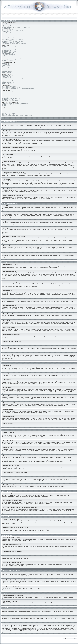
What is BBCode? (6, 63)
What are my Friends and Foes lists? (10, 92)
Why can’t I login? (6, 24)
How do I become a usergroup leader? (10, 80)
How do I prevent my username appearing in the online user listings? (16, 27)
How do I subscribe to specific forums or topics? (12, 105)
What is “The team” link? (7, 83)
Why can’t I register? (6, 33)
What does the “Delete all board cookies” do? (11, 34)
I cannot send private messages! (9, 86)
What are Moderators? (7, 77)
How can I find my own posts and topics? (11, 101)
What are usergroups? (7, 78)
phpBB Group (37, 612)
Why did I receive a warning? (8, 56)
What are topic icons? (6, 72)
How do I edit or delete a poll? (8, 52)
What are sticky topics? (7, 70)
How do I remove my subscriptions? (9, 106)
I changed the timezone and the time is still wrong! (13, 39)
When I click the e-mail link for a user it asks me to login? (14, 44)
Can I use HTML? (6, 65)
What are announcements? (8, 69)
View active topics (14, 16)
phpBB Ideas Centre (59, 619)
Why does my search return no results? (10, 97)
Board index (4, 18)
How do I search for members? (8, 99)
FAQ (35, 14)
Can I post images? (6, 67)
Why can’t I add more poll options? (9, 51)
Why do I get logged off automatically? (10, 26)
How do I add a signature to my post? (10, 49)
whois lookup (16, 627)
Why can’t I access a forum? (8, 54)
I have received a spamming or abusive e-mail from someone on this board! (18, 89)
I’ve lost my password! (7, 28)
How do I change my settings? (8, 37)
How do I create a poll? (7, 50)
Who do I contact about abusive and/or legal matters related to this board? (18, 115)
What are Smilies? (6, 66)
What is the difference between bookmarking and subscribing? (15, 104)
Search (39, 14)
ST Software (41, 642)
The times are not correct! (7, 38)
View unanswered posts (6, 16)
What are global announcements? (9, 68)
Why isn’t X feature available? (8, 114)
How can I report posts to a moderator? (10, 57)
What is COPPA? (6, 32)
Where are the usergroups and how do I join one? (12, 79)
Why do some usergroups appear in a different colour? (13, 81)
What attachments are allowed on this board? (12, 109)
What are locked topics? (7, 71)
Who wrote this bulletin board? (8, 113)
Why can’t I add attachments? (8, 55)
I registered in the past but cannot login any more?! (13, 31)
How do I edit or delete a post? (8, 48)
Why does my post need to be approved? (11, 59)
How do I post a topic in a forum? (9, 47)
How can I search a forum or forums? (10, 96)
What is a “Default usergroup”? (8, 82)
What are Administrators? (7, 75)
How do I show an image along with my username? (13, 41)
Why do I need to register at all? (9, 25)
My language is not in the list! (8, 40)
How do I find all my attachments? (9, 110)
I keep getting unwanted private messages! (11, 88)
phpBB (36, 641)
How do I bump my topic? (7, 60)
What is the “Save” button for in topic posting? (12, 58)
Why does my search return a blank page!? (11, 98)
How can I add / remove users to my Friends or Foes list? (14, 93)
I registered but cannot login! (8, 29)
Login (43, 14)
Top (3, 128)
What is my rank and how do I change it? (11, 43)
